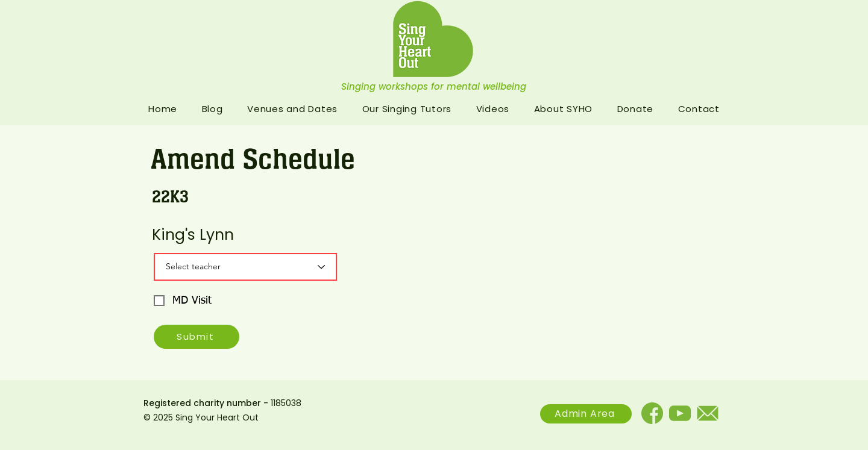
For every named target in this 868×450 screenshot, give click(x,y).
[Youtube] (680, 413)
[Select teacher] (245, 267)
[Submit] (197, 337)
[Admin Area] (586, 414)
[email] (708, 413)
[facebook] (652, 413)
